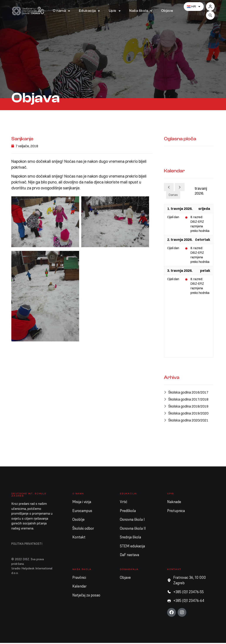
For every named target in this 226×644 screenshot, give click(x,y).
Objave (167, 11)
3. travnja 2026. (180, 272)
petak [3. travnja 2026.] (205, 272)
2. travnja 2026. (180, 241)
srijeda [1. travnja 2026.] (204, 210)
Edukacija (89, 11)
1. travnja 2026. (180, 210)
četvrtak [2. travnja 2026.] (203, 241)
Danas (173, 196)
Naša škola (141, 11)
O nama (61, 11)
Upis (115, 11)
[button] (210, 15)
